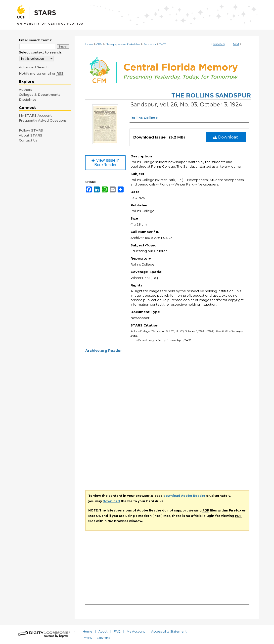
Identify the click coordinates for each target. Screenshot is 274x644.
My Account (136, 631)
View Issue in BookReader (105, 162)
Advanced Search (34, 67)
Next (236, 44)
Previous (219, 44)
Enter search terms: (35, 40)
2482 (163, 44)
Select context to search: (40, 52)
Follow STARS (31, 130)
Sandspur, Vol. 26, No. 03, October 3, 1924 (186, 105)
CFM (99, 44)
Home (89, 44)
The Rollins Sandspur (211, 95)
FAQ (117, 631)
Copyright (103, 638)
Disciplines (28, 99)
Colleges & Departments (40, 94)
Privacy (88, 638)
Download (226, 137)
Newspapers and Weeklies (123, 44)
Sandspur (150, 44)
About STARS (31, 135)
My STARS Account (35, 115)
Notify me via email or (41, 73)
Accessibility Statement (169, 631)
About (103, 631)
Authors (25, 90)
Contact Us (28, 140)
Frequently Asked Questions (43, 120)
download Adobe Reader (184, 496)
